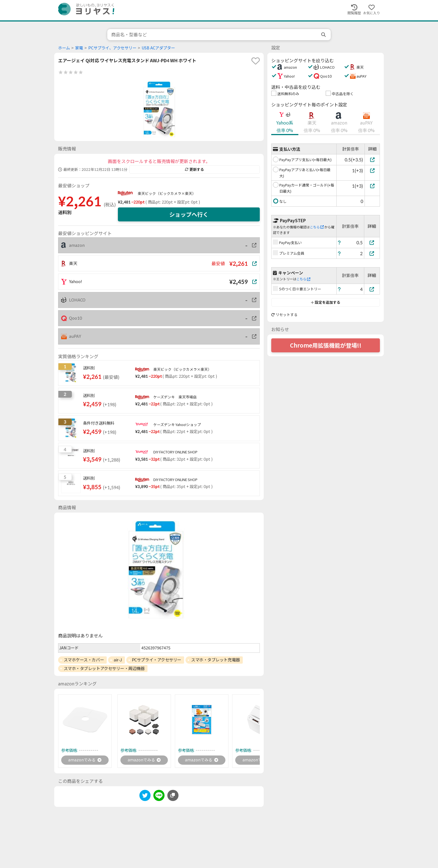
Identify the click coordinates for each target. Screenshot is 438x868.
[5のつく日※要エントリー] (372, 289)
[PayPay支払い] (372, 242)
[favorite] (256, 61)
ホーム (64, 48)
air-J (118, 660)
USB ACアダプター (158, 48)
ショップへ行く (189, 214)
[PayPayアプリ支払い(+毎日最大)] (372, 160)
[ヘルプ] (339, 242)
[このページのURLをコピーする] (173, 797)
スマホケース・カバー (84, 660)
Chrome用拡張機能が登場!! (326, 345)
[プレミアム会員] (372, 253)
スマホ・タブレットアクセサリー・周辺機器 (104, 668)
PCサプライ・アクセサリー (157, 660)
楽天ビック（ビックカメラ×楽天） (167, 193)
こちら (317, 227)
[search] (324, 35)
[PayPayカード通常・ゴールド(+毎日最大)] (372, 186)
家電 (79, 48)
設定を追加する (326, 302)
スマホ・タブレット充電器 (216, 660)
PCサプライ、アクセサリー (112, 48)
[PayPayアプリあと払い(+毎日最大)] (372, 170)
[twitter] (145, 798)
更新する (194, 169)
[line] (159, 798)
